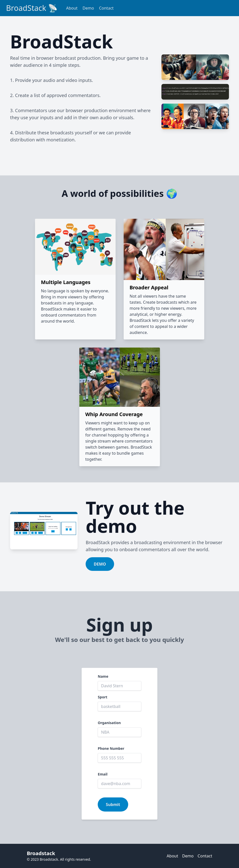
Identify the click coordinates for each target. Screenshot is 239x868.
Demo (88, 8)
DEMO (100, 564)
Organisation (109, 723)
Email (103, 774)
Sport (103, 697)
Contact (106, 8)
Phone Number (111, 748)
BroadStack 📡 (32, 8)
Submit (113, 804)
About (72, 8)
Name (103, 676)
